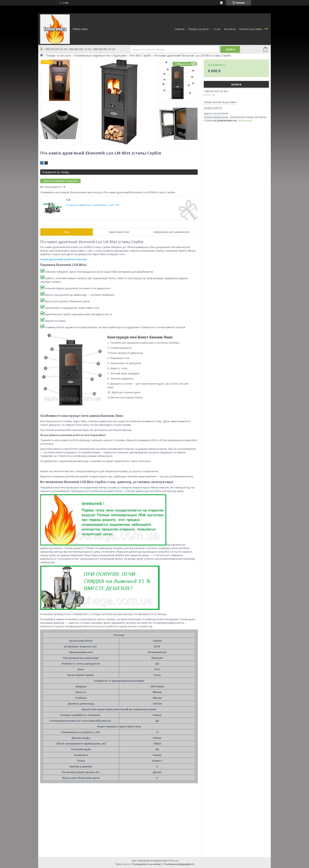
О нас (217, 29)
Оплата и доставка (251, 29)
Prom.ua (173, 861)
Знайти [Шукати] (230, 49)
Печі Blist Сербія (140, 56)
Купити (236, 85)
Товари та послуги (58, 56)
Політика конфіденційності (179, 864)
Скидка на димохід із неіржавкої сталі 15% (93, 205)
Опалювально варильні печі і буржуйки (100, 56)
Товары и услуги (198, 29)
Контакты (230, 29)
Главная (180, 29)
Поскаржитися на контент (147, 864)
